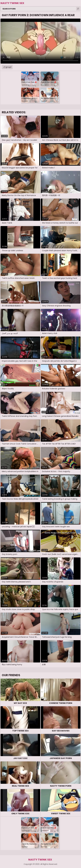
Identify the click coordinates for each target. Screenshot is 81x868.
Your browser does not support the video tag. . (40, 41)
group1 (8, 67)
